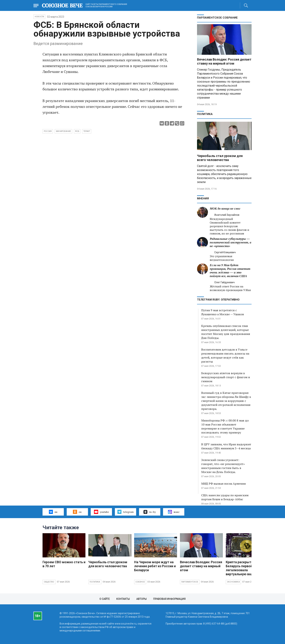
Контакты (123, 599)
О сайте (105, 599)
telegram (126, 512)
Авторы (142, 599)
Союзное (140, 582)
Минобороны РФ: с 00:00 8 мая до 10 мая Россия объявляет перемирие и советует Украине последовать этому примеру (225, 426)
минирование (63, 131)
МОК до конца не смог (225, 209)
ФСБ (77, 131)
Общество (49, 582)
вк (53, 512)
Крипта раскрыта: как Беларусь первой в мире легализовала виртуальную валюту (245, 568)
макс (174, 512)
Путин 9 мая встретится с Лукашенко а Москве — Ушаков (223, 312)
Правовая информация (169, 599)
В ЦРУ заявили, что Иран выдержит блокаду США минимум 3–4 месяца (226, 446)
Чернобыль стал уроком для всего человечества (220, 158)
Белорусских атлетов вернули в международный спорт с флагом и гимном (226, 377)
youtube (101, 512)
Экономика (233, 582)
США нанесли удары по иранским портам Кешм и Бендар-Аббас (225, 497)
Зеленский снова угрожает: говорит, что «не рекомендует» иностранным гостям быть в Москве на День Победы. (223, 466)
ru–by (150, 512)
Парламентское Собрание (217, 18)
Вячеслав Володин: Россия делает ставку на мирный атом (224, 61)
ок (77, 512)
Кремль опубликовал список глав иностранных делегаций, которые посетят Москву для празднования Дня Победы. (226, 332)
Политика (205, 114)
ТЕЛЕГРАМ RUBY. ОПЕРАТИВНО (218, 300)
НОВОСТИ (39, 17)
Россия (48, 131)
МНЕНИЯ (203, 198)
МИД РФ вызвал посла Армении (223, 484)
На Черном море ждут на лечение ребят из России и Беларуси (155, 566)
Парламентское (190, 582)
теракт (87, 131)
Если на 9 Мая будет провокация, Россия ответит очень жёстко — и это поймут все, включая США (230, 271)
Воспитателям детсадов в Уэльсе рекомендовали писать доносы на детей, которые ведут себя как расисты (225, 355)
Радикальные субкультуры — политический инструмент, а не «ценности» (230, 242)
